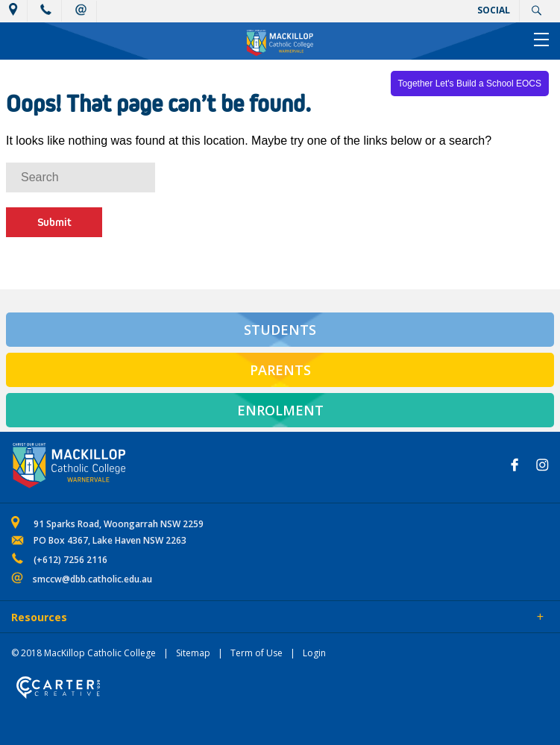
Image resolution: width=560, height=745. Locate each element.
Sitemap (193, 653)
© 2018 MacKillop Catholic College (84, 653)
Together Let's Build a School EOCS (470, 84)
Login (314, 653)
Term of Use (257, 653)
